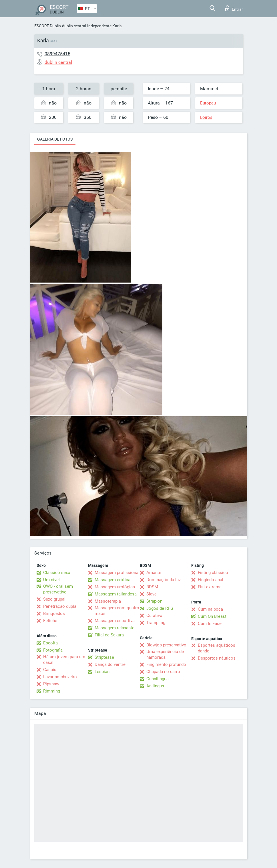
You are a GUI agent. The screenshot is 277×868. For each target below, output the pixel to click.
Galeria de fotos (55, 139)
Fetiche (50, 621)
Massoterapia (108, 601)
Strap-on (154, 601)
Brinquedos (54, 613)
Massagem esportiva (115, 621)
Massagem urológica (115, 587)
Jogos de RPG (160, 608)
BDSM (152, 587)
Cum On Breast (212, 616)
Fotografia (53, 650)
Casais (50, 670)
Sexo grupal (54, 599)
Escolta (50, 643)
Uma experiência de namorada (165, 654)
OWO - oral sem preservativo (58, 589)
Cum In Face (210, 624)
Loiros (206, 117)
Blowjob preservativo (166, 645)
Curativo (154, 616)
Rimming (52, 691)
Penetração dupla (60, 606)
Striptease (104, 657)
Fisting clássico (213, 573)
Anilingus (155, 686)
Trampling (156, 623)
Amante (154, 573)
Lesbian (102, 672)
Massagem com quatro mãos (117, 611)
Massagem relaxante (114, 628)
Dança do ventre (110, 664)
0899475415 (57, 54)
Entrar (234, 8)
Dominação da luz (164, 580)
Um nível (51, 580)
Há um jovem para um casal (64, 660)
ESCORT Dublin (48, 26)
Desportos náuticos (217, 658)
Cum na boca (210, 609)
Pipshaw (51, 684)
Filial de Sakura (109, 635)
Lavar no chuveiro (60, 677)
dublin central (74, 26)
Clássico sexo (57, 573)
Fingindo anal (211, 580)
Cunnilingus (158, 679)
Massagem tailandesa (116, 594)
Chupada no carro (163, 672)
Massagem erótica (112, 580)
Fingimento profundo (166, 664)
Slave (152, 594)
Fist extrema (210, 587)
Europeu (208, 103)
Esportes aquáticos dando (217, 648)
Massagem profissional (117, 573)
